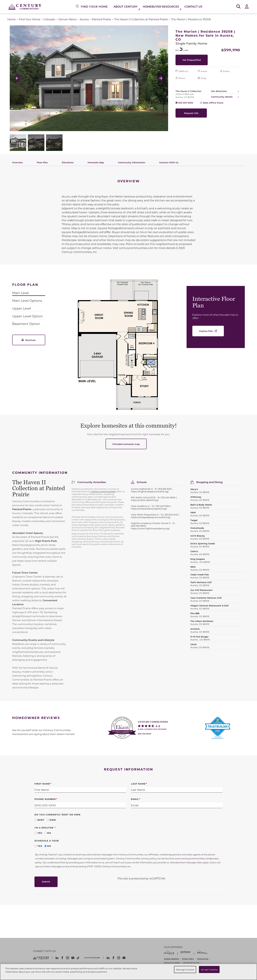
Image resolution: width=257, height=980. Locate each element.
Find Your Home (30, 19)
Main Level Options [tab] (27, 301)
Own (53, 820)
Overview (17, 162)
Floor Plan (42, 162)
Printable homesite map (126, 444)
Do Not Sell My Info (191, 963)
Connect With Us (169, 162)
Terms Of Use (203, 959)
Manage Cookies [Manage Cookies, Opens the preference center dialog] (185, 969)
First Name (42, 784)
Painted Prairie (101, 19)
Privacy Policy (188, 959)
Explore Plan (206, 331)
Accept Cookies (209, 969)
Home (12, 19)
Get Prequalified (192, 60)
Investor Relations (171, 959)
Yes (40, 833)
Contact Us (193, 7)
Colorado (49, 19)
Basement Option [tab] (26, 324)
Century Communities (103, 491)
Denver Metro (68, 19)
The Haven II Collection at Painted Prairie (141, 19)
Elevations (68, 162)
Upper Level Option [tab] (27, 316)
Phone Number (45, 799)
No (49, 833)
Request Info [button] (191, 113)
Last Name (138, 784)
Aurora (84, 19)
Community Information (132, 162)
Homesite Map (96, 162)
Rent (41, 820)
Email (135, 799)
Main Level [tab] (20, 293)
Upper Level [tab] (22, 308)
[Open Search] (238, 7)
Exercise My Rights (172, 963)
